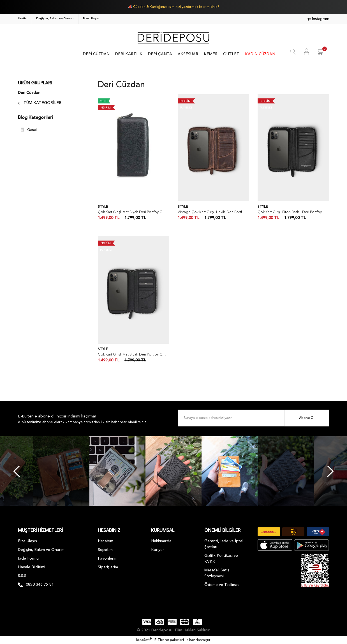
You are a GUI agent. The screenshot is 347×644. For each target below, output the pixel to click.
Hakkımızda (161, 541)
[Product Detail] (109, 101)
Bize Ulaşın (91, 19)
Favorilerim (108, 558)
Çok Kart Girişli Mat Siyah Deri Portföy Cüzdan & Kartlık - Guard (132, 212)
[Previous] (17, 471)
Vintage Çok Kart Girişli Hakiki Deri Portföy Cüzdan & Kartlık (212, 212)
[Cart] (321, 52)
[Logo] (173, 38)
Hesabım (106, 541)
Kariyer (158, 550)
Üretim (23, 19)
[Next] (330, 471)
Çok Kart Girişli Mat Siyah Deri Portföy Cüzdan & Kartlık (132, 355)
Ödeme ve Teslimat (222, 585)
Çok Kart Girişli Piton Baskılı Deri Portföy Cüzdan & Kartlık (292, 212)
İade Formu (28, 558)
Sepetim (105, 550)
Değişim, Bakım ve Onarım (55, 19)
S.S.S (22, 576)
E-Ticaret (162, 640)
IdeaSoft (144, 640)
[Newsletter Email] (253, 418)
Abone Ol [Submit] (307, 418)
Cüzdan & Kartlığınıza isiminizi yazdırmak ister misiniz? (176, 7)
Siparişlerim (108, 567)
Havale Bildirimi (32, 567)
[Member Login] (306, 52)
